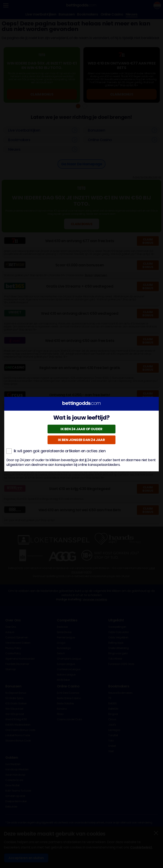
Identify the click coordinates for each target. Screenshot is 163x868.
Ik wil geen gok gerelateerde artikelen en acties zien (56, 451)
